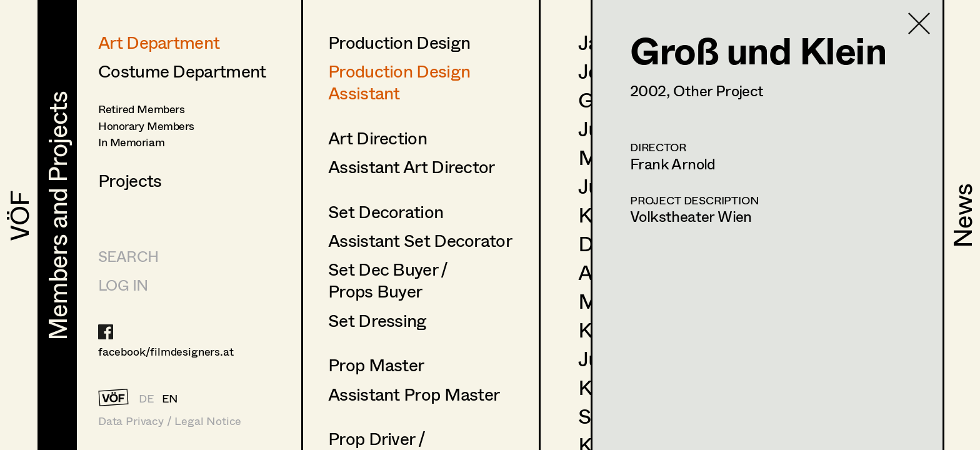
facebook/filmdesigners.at (166, 351)
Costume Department (182, 71)
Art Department (159, 42)
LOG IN (123, 285)
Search (128, 256)
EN (170, 398)
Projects (130, 180)
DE (147, 398)
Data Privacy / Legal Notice (170, 421)
